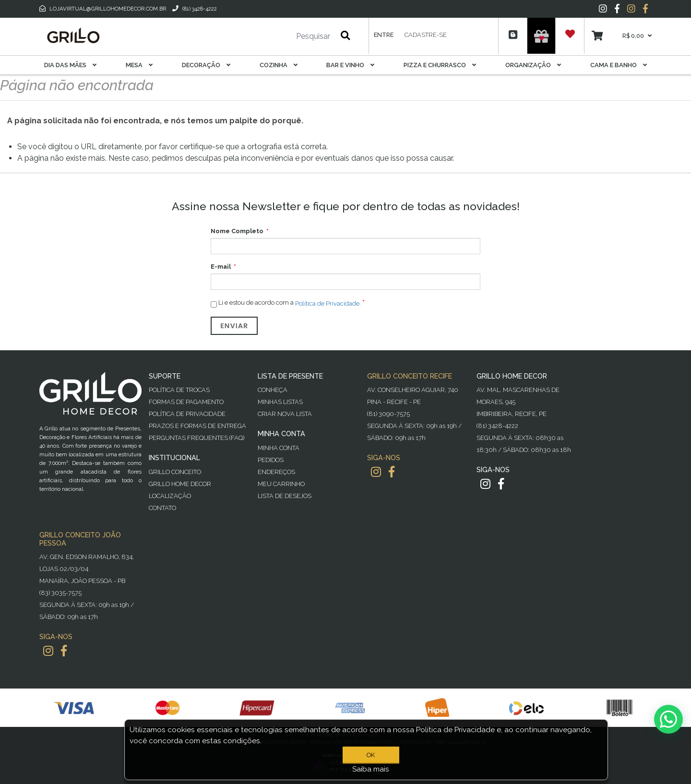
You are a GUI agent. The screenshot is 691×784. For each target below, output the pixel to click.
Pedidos (271, 460)
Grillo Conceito (175, 472)
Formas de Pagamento (186, 402)
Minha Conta (279, 448)
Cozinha (279, 65)
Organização (533, 65)
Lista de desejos (285, 496)
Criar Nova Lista (285, 414)
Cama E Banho (619, 65)
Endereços (276, 472)
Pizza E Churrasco (440, 65)
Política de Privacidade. (328, 303)
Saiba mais (371, 769)
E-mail (221, 267)
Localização (170, 496)
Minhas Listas (280, 402)
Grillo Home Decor (180, 484)
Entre (384, 35)
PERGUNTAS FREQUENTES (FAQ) (197, 438)
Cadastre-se (426, 35)
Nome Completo (237, 231)
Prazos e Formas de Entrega (197, 426)
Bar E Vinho (350, 65)
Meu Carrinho (281, 484)
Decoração (206, 65)
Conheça (273, 390)
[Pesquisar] (285, 36)
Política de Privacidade (187, 414)
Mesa (139, 65)
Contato (162, 508)
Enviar (234, 326)
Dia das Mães (70, 65)
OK (371, 755)
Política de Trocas (179, 390)
